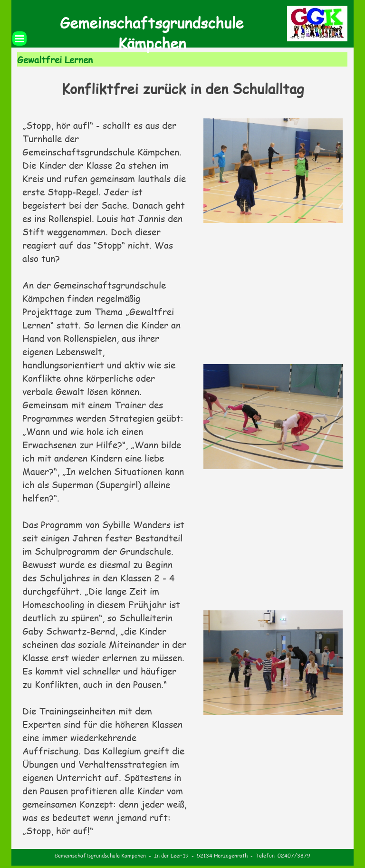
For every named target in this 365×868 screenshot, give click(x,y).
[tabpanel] (183, 89)
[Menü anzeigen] (19, 39)
